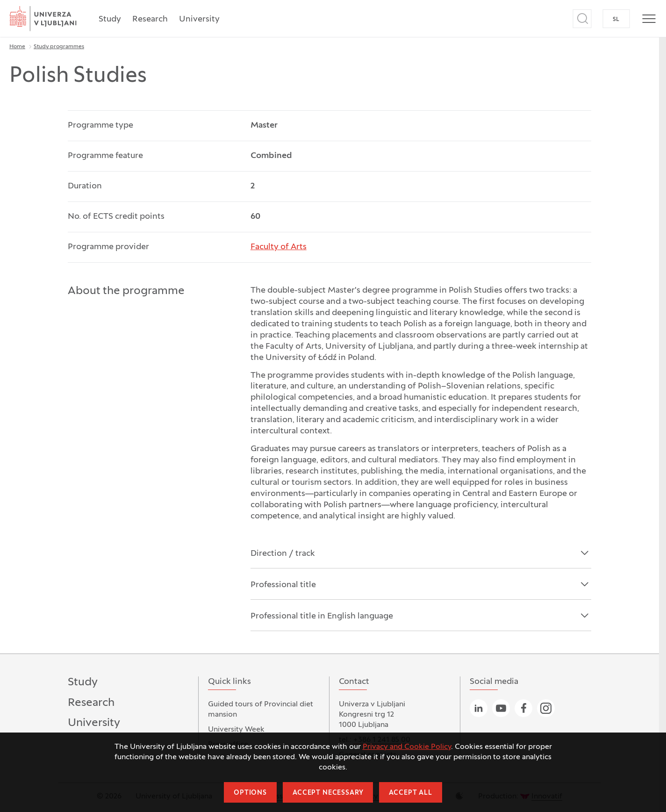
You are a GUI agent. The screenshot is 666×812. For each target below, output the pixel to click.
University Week (236, 730)
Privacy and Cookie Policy (407, 747)
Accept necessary (328, 793)
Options (250, 793)
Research (150, 19)
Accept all (410, 793)
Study (110, 19)
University (199, 19)
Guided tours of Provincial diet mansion (261, 710)
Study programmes (59, 47)
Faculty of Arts (279, 247)
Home (17, 47)
